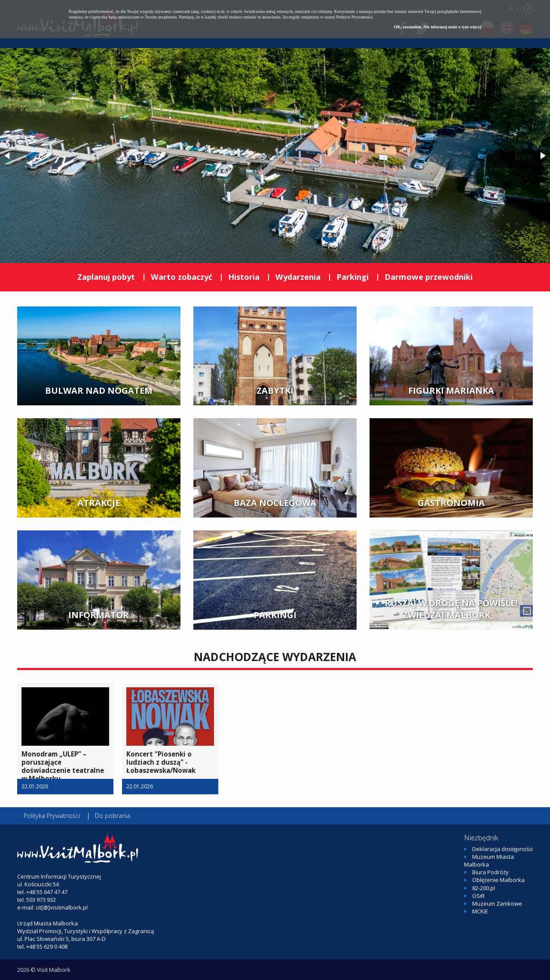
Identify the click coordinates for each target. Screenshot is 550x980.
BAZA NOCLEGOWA (275, 503)
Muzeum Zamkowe (497, 903)
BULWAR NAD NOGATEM (99, 390)
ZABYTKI (275, 390)
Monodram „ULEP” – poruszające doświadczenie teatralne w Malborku (63, 766)
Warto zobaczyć (182, 277)
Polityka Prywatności (52, 816)
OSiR (478, 896)
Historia (244, 277)
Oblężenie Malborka (498, 880)
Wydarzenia (298, 277)
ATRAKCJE (99, 503)
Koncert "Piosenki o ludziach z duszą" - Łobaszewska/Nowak (161, 762)
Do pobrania (113, 816)
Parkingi (353, 277)
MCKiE (480, 911)
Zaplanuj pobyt (106, 277)
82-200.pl (484, 888)
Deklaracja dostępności (503, 849)
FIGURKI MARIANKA (451, 390)
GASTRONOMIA (451, 503)
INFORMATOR (99, 615)
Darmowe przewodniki (429, 277)
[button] (8, 156)
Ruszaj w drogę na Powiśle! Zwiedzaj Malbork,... (451, 609)
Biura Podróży (490, 872)
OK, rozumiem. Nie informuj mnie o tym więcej (438, 27)
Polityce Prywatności (354, 17)
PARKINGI (275, 615)
